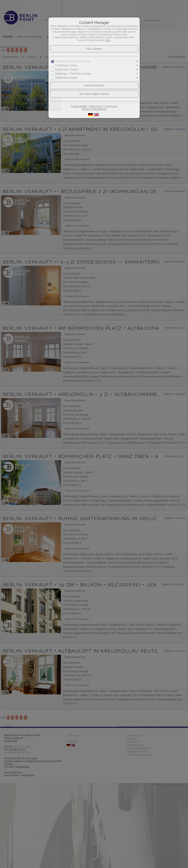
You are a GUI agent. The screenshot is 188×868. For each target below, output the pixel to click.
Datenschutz (96, 106)
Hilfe (108, 40)
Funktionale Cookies (66, 65)
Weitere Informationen (94, 109)
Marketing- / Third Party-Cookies (73, 74)
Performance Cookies (67, 70)
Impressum (111, 106)
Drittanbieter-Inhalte (66, 78)
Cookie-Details (79, 106)
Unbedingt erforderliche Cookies (73, 61)
